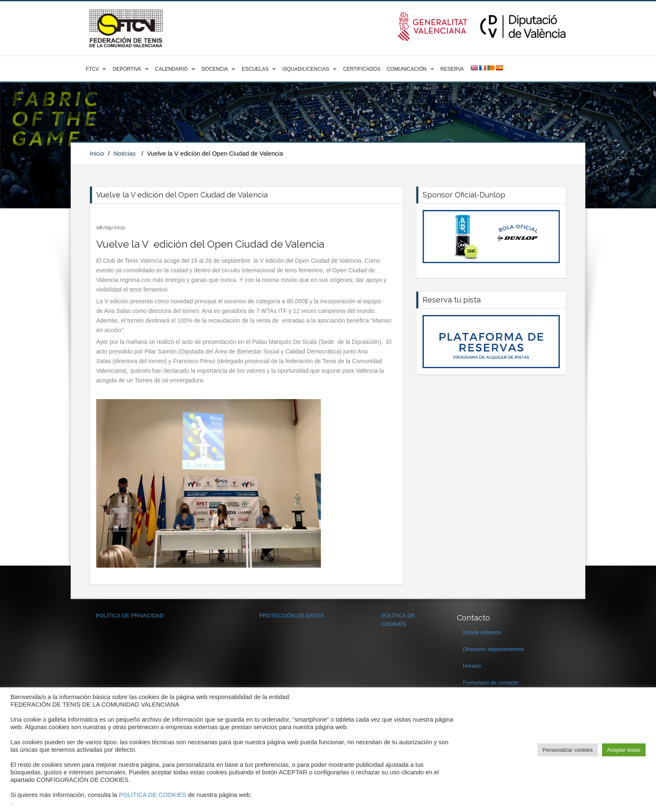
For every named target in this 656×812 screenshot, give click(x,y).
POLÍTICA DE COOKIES (152, 795)
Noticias (124, 153)
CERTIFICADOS (362, 69)
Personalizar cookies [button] (568, 750)
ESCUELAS (255, 69)
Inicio (97, 153)
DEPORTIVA (127, 69)
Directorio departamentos (494, 649)
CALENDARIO (172, 69)
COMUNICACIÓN (406, 69)
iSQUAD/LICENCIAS (306, 69)
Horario (472, 666)
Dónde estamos (482, 632)
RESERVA (452, 69)
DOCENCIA (215, 69)
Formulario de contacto (491, 683)
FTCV (92, 69)
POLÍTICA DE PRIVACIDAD (130, 616)
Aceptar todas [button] (624, 750)
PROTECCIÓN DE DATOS (292, 616)
